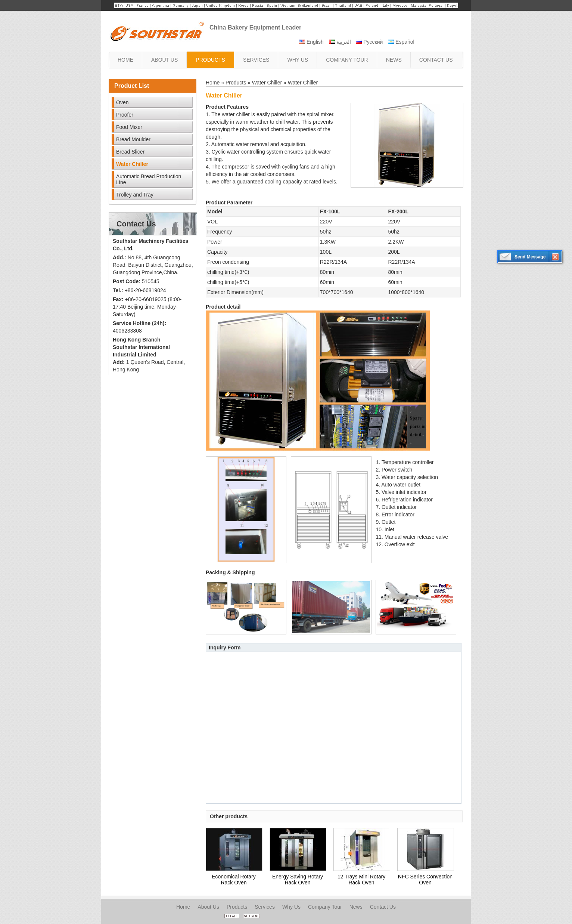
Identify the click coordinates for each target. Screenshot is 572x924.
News (356, 907)
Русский (369, 42)
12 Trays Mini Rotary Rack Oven (361, 880)
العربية (340, 42)
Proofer (125, 115)
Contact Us (136, 224)
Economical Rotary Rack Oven (234, 880)
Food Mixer (129, 127)
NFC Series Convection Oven (425, 880)
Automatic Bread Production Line (149, 179)
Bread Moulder (133, 139)
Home (213, 83)
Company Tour (325, 907)
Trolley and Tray (135, 195)
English (311, 42)
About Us (208, 907)
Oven (122, 102)
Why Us (291, 907)
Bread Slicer (130, 152)
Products (236, 83)
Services (265, 907)
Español (401, 42)
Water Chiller (132, 164)
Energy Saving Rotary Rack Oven (298, 880)
